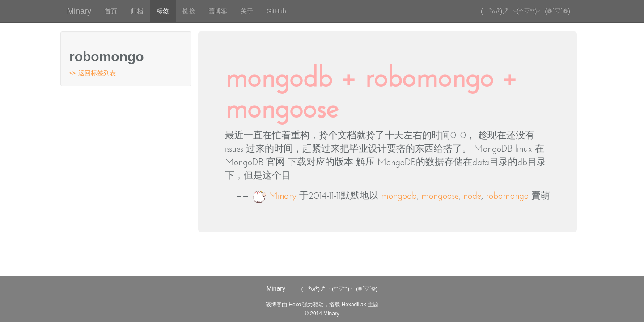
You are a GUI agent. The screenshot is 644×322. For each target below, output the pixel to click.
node (472, 195)
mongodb (399, 195)
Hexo (295, 305)
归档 (137, 11)
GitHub (276, 11)
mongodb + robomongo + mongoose (371, 92)
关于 (247, 11)
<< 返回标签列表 (93, 73)
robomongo (507, 195)
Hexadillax (354, 305)
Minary (79, 11)
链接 (189, 11)
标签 (163, 11)
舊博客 (218, 11)
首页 (111, 11)
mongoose (440, 195)
